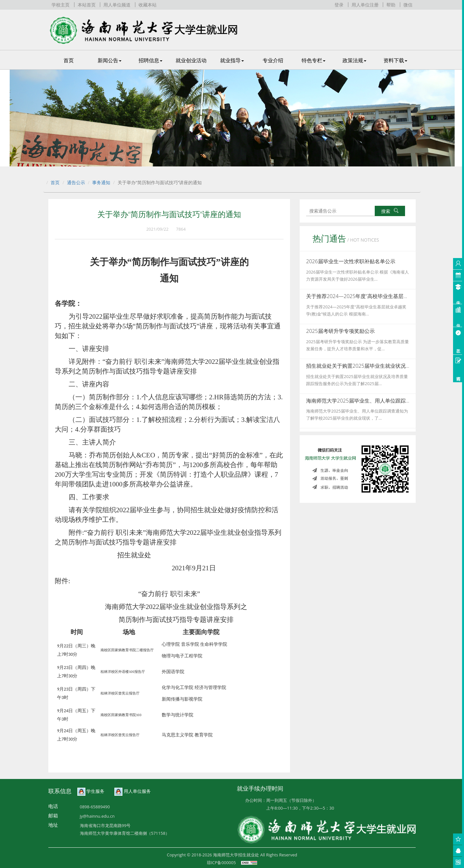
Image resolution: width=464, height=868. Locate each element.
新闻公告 (110, 60)
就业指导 (232, 60)
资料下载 (395, 60)
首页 (69, 60)
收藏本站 (148, 5)
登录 (339, 5)
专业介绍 (273, 60)
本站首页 (87, 5)
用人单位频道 (117, 5)
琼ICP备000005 (221, 863)
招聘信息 (150, 60)
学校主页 (61, 5)
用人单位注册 (365, 5)
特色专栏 (314, 60)
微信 (408, 5)
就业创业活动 (191, 60)
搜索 (390, 211)
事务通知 (101, 182)
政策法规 (354, 60)
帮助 (391, 5)
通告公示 (76, 182)
